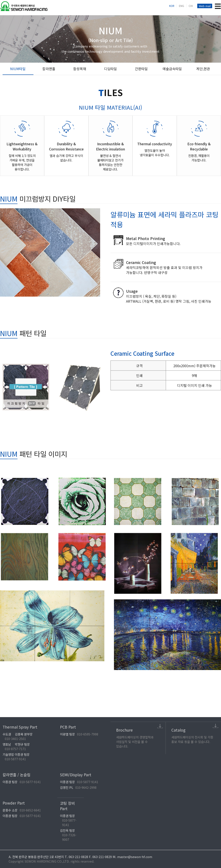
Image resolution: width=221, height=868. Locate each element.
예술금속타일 (172, 69)
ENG (182, 6)
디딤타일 (110, 69)
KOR (172, 6)
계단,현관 (203, 69)
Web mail (205, 6)
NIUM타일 (18, 69)
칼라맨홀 (49, 69)
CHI (191, 6)
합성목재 (80, 69)
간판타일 (141, 69)
